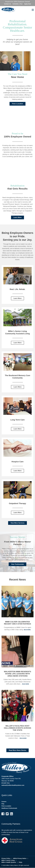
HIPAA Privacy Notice (20, 859)
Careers (4, 802)
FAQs (20, 862)
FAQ (3, 804)
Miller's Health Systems (9, 862)
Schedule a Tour (18, 4)
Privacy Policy (6, 859)
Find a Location (17, 104)
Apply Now (28, 4)
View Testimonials (17, 564)
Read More (27, 630)
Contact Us (8, 4)
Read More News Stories (17, 750)
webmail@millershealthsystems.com (13, 785)
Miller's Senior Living (8, 861)
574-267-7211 (6, 783)
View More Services (17, 523)
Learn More (17, 218)
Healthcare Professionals (9, 808)
